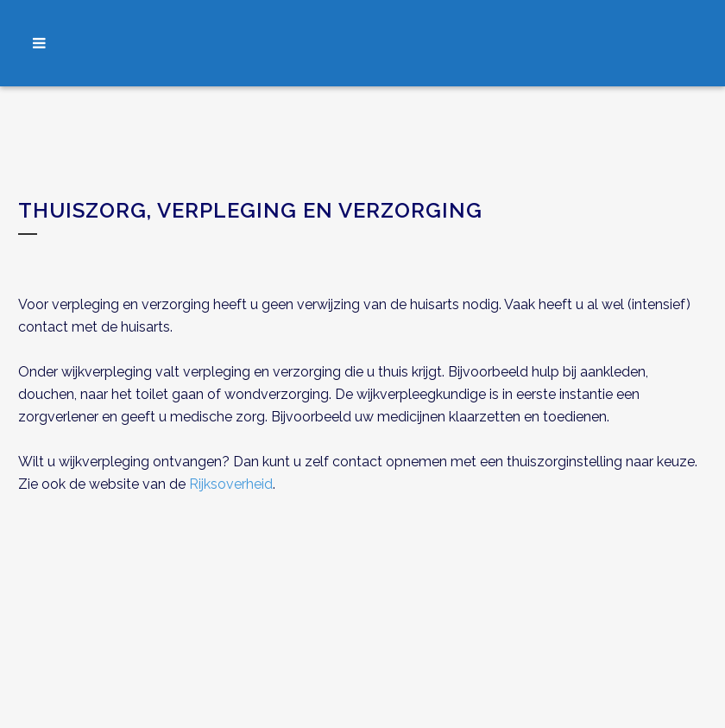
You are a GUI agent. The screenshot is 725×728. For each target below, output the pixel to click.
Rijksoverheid (231, 484)
